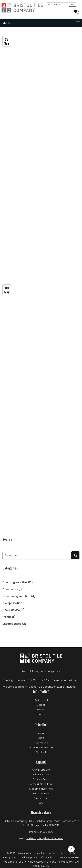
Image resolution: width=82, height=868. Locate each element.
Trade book (41, 798)
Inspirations (41, 743)
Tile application (12, 603)
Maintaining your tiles (16, 596)
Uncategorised (12, 624)
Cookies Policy (41, 779)
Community (10, 589)
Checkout (41, 714)
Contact (41, 752)
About (41, 733)
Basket (41, 705)
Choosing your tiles (15, 582)
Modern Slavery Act (41, 789)
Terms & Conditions (41, 784)
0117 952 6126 (45, 832)
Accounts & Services (41, 747)
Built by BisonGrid (53, 853)
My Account (41, 700)
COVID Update (41, 770)
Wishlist (41, 710)
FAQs (41, 803)
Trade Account (41, 793)
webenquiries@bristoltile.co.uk (45, 838)
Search (73, 4)
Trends (7, 617)
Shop (41, 738)
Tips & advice (11, 610)
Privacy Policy (41, 774)
